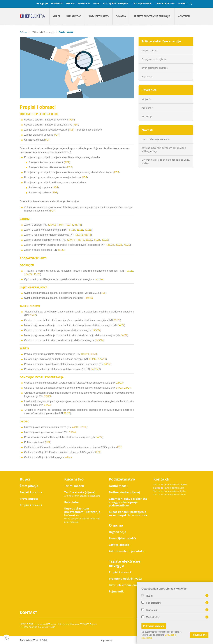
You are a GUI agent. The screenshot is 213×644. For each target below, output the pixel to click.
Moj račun (147, 99)
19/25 (37, 274)
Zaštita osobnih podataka (127, 551)
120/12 (52, 225)
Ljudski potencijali (142, 3)
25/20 (89, 240)
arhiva (100, 279)
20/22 (33, 315)
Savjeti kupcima (31, 492)
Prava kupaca (29, 499)
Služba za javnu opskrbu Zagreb (170, 484)
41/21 (97, 240)
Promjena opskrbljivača (154, 59)
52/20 (83, 427)
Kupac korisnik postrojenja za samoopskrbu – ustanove (128, 514)
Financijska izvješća (123, 538)
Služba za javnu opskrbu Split (169, 488)
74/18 (75, 427)
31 (46, 405)
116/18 (80, 240)
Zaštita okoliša (119, 545)
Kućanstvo (74, 16)
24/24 (127, 388)
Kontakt (182, 3)
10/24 (72, 432)
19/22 (61, 250)
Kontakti (184, 16)
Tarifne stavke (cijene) (80, 492)
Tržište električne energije (152, 16)
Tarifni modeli (74, 486)
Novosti (147, 130)
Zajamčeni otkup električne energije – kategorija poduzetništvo (128, 502)
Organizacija (118, 532)
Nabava (70, 3)
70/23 (47, 396)
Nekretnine (84, 3)
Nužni (149, 596)
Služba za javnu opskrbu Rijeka (170, 491)
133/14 (93, 359)
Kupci (56, 16)
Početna (23, 32)
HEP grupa (42, 3)
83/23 (80, 230)
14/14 (60, 225)
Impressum (106, 640)
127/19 (102, 359)
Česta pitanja (29, 486)
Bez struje (147, 116)
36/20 (94, 354)
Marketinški (153, 617)
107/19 (85, 354)
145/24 (96, 330)
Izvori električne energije (155, 68)
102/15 (69, 225)
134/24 (28, 274)
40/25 (105, 240)
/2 (48, 405)
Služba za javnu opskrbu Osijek (170, 494)
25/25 (117, 320)
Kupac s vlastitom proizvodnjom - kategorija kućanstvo (82, 512)
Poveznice (149, 90)
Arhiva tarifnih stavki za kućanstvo (82, 496)
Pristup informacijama (116, 3)
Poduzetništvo (99, 16)
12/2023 (95, 369)
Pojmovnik (147, 76)
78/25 (127, 245)
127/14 (71, 240)
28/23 (119, 383)
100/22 (129, 271)
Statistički (152, 610)
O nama (121, 16)
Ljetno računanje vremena (156, 139)
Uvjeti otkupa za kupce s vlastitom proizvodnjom (82, 520)
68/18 (78, 225)
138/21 (110, 245)
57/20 (67, 413)
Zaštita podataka (165, 3)
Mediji (97, 3)
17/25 (88, 230)
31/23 (119, 388)
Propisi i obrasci (66, 32)
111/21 (71, 230)
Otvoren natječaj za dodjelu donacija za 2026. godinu (166, 161)
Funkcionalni (154, 603)
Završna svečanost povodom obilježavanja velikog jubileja (164, 149)
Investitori (57, 3)
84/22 (121, 325)
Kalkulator (147, 108)
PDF (72, 120)
